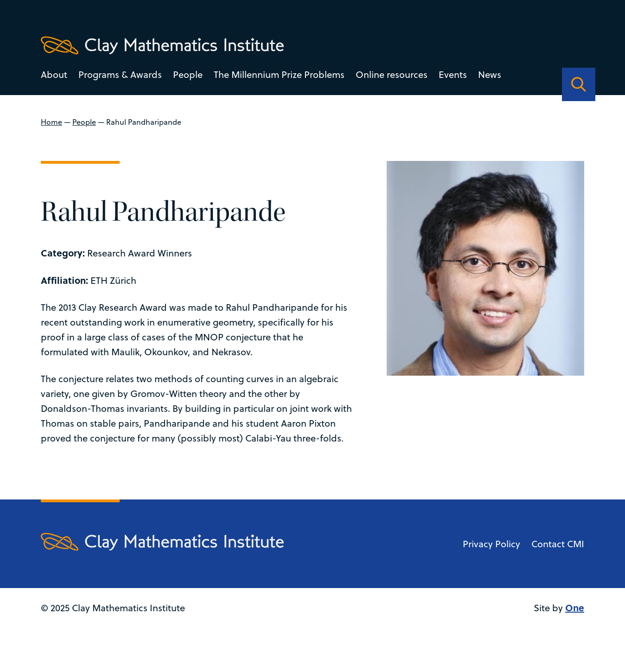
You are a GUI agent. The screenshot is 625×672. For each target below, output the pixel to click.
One (575, 622)
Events (453, 74)
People (188, 74)
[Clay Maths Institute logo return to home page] (162, 45)
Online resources (392, 74)
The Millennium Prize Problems (279, 74)
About (54, 74)
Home (51, 122)
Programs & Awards (120, 74)
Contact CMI (558, 559)
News (490, 74)
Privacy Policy (491, 559)
